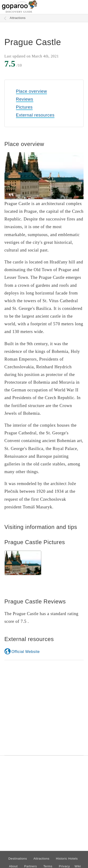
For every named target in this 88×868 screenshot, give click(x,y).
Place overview (31, 91)
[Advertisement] (44, 708)
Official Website (26, 652)
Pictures (24, 107)
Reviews (25, 99)
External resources (35, 115)
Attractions (18, 18)
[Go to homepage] (20, 8)
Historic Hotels (67, 859)
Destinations (18, 859)
